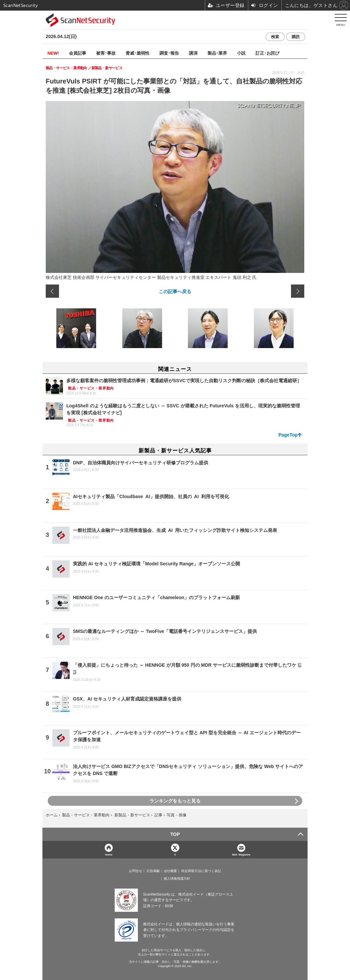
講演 (193, 53)
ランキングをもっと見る (175, 801)
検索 (275, 37)
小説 (241, 53)
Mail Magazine (241, 854)
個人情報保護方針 (177, 879)
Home (109, 854)
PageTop (288, 435)
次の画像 (298, 291)
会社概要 (170, 871)
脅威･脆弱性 (138, 53)
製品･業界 (217, 53)
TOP (175, 834)
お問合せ (136, 871)
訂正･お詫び (267, 53)
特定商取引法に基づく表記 (201, 871)
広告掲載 (153, 871)
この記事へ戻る (175, 291)
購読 (296, 37)
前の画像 (52, 291)
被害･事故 (106, 53)
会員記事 (78, 53)
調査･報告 (169, 53)
